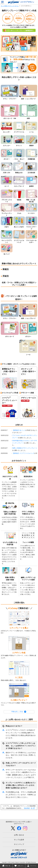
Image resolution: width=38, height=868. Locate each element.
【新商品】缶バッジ (19, 430)
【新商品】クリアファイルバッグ (23, 453)
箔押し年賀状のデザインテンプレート (25, 448)
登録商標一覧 (28, 808)
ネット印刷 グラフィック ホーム (10, 6)
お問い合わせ (19, 835)
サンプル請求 (19, 840)
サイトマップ (19, 844)
